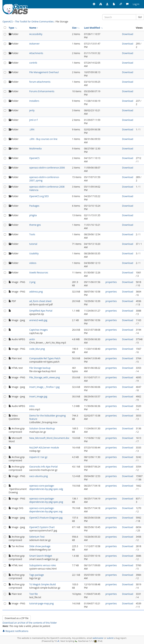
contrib (33, 63)
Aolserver (34, 44)
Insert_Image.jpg (38, 396)
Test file (34, 594)
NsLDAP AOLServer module (44, 447)
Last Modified (92, 28)
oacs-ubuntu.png (38, 476)
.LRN (32, 129)
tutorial (33, 244)
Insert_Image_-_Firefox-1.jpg (44, 387)
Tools (32, 234)
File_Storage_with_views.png (45, 377)
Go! (140, 17)
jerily (32, 110)
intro (32, 406)
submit (110, 638)
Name (33, 28)
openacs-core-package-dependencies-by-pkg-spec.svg (46, 510)
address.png (36, 292)
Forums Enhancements (42, 91)
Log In (136, 4)
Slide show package (40, 546)
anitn (32, 339)
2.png (32, 282)
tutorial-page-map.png (41, 603)
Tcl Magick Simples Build (43, 584)
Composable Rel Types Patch (45, 358)
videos (33, 263)
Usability (34, 253)
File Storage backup (40, 368)
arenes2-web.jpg (38, 320)
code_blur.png (37, 349)
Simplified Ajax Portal (41, 311)
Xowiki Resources (39, 272)
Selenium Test (37, 537)
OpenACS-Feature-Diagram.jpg (46, 518)
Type (11, 28)
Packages (34, 206)
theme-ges (35, 225)
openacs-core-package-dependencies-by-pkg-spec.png (46, 500)
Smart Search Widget (41, 556)
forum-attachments (40, 82)
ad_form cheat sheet (40, 301)
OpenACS (34, 158)
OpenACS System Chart (42, 527)
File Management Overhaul (44, 72)
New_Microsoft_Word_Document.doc (49, 438)
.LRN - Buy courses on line (43, 139)
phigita (33, 215)
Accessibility (36, 34)
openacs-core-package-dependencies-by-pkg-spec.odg (46, 487)
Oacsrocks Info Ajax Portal (43, 467)
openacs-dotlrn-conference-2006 (47, 168)
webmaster (98, 638)
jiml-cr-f (33, 120)
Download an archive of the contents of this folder (30, 623)
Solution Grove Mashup (42, 428)
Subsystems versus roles (43, 565)
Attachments (36, 53)
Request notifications (15, 631)
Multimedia (35, 148)
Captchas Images (38, 330)
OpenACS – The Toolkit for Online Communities (28, 22)
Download (128, 34)
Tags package (37, 575)
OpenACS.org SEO (39, 196)
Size (74, 28)
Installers (34, 101)
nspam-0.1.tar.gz (38, 457)
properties (111, 282)
